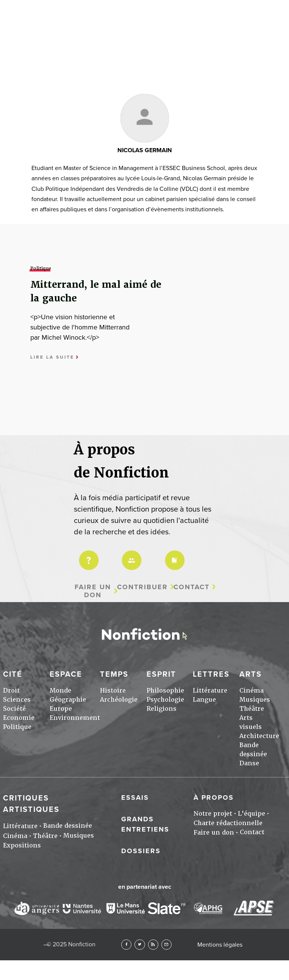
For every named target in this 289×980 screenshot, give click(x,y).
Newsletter (166, 945)
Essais (135, 797)
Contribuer (142, 587)
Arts (251, 674)
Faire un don (93, 591)
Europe (61, 709)
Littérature (210, 691)
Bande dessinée (68, 826)
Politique (17, 727)
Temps (114, 674)
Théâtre (252, 709)
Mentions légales (220, 945)
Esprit (161, 674)
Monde (60, 691)
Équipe (130, 555)
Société (14, 709)
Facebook (126, 945)
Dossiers (141, 851)
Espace (66, 674)
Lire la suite (52, 357)
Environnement (75, 718)
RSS (153, 945)
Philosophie (165, 691)
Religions (162, 709)
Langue (204, 700)
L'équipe (252, 814)
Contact (191, 587)
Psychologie (165, 700)
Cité (13, 674)
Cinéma (252, 691)
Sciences (17, 700)
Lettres (211, 674)
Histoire (113, 691)
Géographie (68, 700)
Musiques (255, 700)
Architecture (259, 736)
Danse (249, 763)
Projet (87, 555)
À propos (214, 797)
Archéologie (119, 700)
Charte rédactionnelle (228, 823)
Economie (19, 718)
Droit (11, 691)
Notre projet (213, 814)
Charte (173, 555)
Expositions (22, 845)
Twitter (140, 945)
